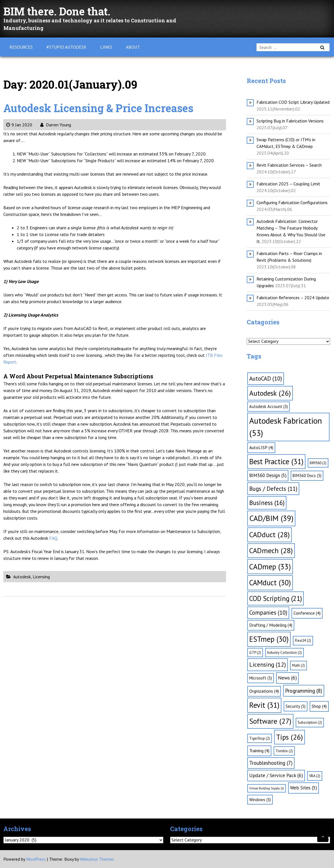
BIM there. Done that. (60, 11)
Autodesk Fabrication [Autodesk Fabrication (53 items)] (286, 427)
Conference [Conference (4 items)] (307, 613)
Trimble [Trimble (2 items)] (284, 751)
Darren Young (56, 125)
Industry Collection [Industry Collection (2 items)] (284, 653)
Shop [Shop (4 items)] (319, 706)
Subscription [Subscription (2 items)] (310, 722)
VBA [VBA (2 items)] (315, 776)
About (133, 47)
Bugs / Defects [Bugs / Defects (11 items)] (273, 489)
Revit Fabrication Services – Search (289, 165)
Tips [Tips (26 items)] (290, 737)
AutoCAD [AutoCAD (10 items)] (266, 378)
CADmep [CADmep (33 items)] (270, 567)
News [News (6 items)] (287, 678)
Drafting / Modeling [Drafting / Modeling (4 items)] (271, 625)
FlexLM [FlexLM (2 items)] (303, 641)
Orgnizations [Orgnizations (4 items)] (264, 691)
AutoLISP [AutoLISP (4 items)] (261, 447)
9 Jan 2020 (19, 125)
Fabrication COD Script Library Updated (293, 102)
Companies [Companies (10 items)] (268, 613)
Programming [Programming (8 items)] (304, 691)
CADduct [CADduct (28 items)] (270, 535)
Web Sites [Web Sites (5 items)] (304, 788)
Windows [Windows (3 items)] (260, 800)
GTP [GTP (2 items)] (255, 653)
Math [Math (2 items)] (298, 665)
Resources (21, 47)
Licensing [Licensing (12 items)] (268, 664)
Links (106, 47)
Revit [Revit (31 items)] (264, 705)
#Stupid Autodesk (66, 47)
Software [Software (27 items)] (270, 721)
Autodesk (22, 577)
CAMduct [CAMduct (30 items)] (270, 582)
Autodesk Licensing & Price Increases (103, 108)
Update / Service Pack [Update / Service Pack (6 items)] (276, 775)
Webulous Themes (97, 859)
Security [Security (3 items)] (296, 706)
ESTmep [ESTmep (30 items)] (269, 639)
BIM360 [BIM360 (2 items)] (318, 463)
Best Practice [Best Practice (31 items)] (276, 461)
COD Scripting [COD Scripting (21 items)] (276, 598)
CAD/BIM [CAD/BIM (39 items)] (271, 518)
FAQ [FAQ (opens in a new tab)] (53, 538)
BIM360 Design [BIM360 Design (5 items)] (268, 475)
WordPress (36, 859)
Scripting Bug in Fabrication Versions (290, 121)
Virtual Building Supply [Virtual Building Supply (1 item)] (267, 788)
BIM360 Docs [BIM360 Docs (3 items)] (307, 476)
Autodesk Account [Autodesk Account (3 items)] (269, 406)
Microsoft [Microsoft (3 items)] (261, 678)
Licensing (41, 577)
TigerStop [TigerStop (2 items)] (260, 738)
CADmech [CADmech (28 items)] (271, 550)
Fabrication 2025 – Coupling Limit (288, 184)
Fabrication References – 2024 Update (293, 298)
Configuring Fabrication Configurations (292, 202)
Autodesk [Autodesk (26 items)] (270, 393)
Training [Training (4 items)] (259, 751)
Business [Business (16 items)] (267, 503)
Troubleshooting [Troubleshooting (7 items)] (271, 763)
